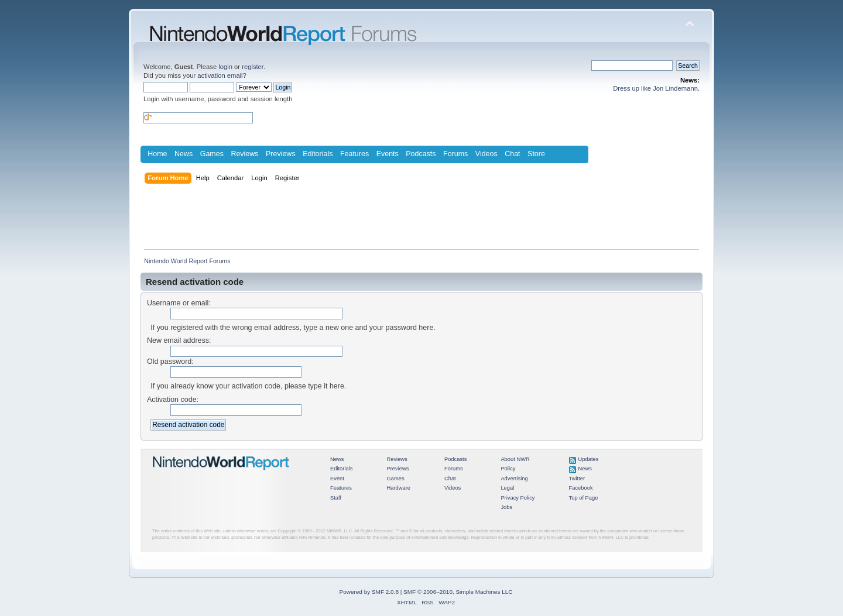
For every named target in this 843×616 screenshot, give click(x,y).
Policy (508, 469)
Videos (486, 154)
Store (536, 154)
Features (354, 154)
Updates (589, 459)
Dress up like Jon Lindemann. (656, 88)
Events (388, 154)
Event (337, 479)
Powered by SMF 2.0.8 (369, 592)
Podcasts (421, 154)
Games (212, 154)
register (253, 67)
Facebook (581, 488)
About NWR (515, 459)
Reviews (244, 154)
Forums (455, 154)
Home (157, 154)
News (184, 154)
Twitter (577, 479)
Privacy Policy (518, 498)
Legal (507, 488)
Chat (512, 154)
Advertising (514, 479)
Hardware (398, 488)
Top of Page (584, 498)
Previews (281, 154)
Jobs (506, 507)
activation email (220, 75)
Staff (336, 498)
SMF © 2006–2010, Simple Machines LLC (458, 592)
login (225, 67)
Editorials (318, 154)
